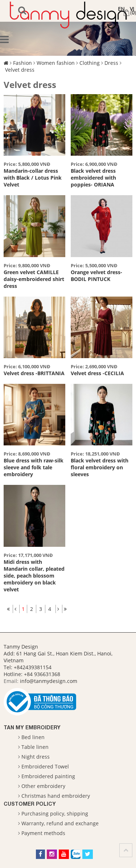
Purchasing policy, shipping (55, 814)
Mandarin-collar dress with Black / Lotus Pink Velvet (33, 178)
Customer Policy (30, 804)
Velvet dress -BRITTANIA (34, 373)
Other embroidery (43, 786)
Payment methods (43, 833)
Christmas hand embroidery (56, 796)
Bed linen (33, 737)
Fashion (22, 63)
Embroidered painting (48, 776)
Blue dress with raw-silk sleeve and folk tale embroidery (34, 467)
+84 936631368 (42, 674)
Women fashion (56, 63)
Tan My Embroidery (32, 727)
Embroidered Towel (45, 766)
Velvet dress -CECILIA (97, 373)
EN (121, 9)
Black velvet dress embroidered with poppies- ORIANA (93, 178)
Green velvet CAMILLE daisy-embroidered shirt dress (34, 279)
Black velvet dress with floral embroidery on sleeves (100, 467)
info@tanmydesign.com (49, 681)
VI (132, 9)
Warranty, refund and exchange (60, 823)
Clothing (90, 63)
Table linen (35, 747)
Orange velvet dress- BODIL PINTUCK (96, 276)
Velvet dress (20, 70)
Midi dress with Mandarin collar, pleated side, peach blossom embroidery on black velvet (34, 576)
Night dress (36, 757)
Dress (111, 63)
